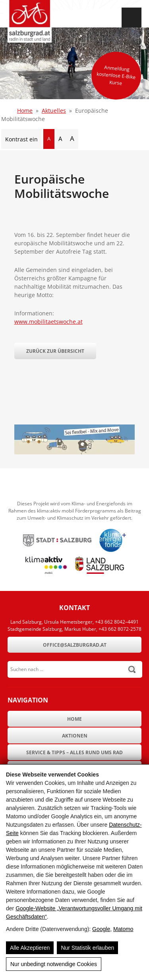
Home (25, 111)
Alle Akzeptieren (30, 948)
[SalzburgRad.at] (30, 21)
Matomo (123, 929)
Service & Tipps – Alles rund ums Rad (74, 752)
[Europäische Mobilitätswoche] (75, 452)
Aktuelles (54, 111)
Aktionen (75, 736)
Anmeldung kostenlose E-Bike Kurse (116, 75)
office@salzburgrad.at (75, 645)
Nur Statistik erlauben (87, 948)
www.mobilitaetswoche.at (48, 322)
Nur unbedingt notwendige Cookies (54, 964)
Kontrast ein (21, 139)
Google (101, 929)
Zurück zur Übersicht (55, 351)
